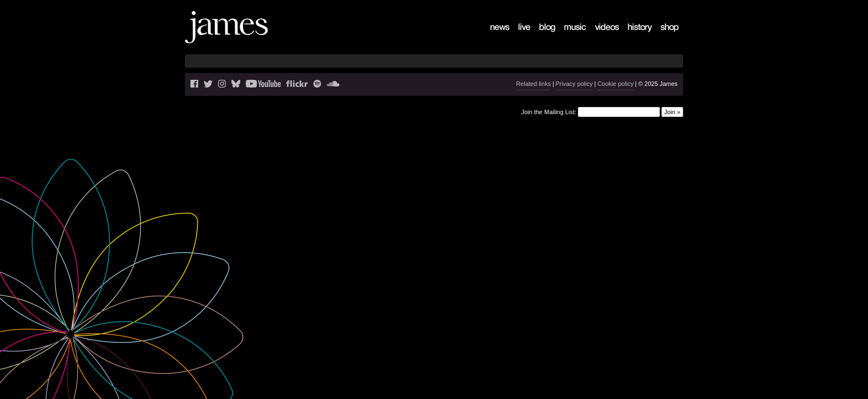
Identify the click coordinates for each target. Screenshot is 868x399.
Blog (540, 36)
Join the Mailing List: (549, 111)
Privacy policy (574, 84)
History (632, 36)
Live (519, 36)
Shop (662, 36)
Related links (533, 84)
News (493, 36)
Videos (599, 36)
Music (567, 36)
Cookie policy (615, 84)
